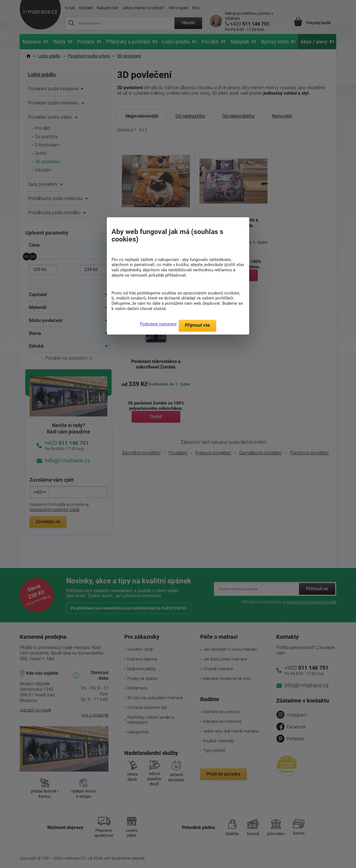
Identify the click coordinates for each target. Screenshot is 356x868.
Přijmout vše (197, 325)
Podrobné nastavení (158, 324)
